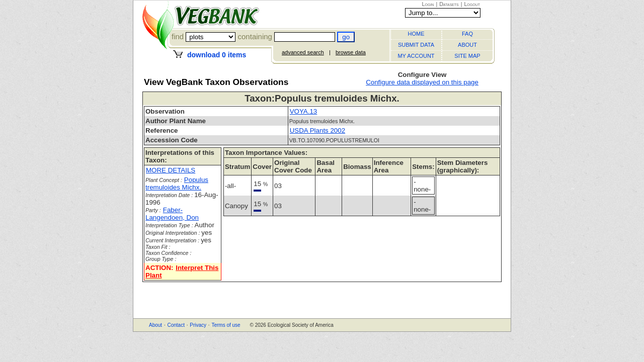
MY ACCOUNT (416, 56)
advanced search (303, 52)
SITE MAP (467, 56)
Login (428, 4)
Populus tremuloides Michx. (177, 184)
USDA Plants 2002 (317, 130)
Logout (472, 4)
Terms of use (226, 325)
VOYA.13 (304, 111)
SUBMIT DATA (416, 45)
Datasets (449, 4)
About (155, 325)
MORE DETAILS (171, 170)
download (217, 55)
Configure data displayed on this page (422, 82)
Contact (176, 325)
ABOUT (467, 45)
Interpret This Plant (182, 271)
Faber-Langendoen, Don (172, 214)
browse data (351, 52)
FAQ (467, 34)
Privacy (198, 325)
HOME (416, 34)
